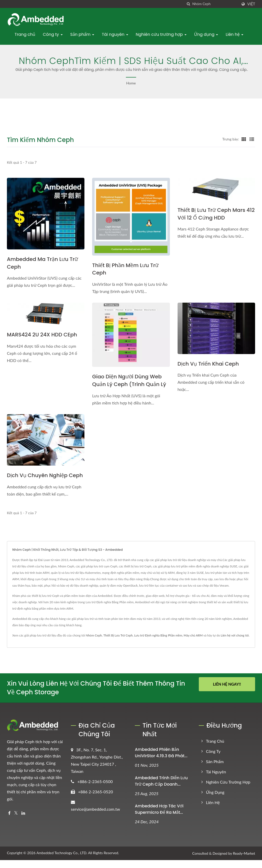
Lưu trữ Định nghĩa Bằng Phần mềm (158, 643)
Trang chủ (25, 34)
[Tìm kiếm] (188, 4)
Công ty (53, 34)
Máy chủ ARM (193, 643)
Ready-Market (244, 861)
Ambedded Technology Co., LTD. (62, 861)
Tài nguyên (115, 34)
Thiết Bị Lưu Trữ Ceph (118, 643)
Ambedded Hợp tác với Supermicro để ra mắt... (159, 817)
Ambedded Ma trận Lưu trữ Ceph (44, 263)
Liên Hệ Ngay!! (227, 692)
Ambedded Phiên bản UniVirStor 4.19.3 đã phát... (161, 761)
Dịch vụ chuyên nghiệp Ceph (39, 480)
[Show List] (252, 139)
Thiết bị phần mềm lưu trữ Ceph (127, 269)
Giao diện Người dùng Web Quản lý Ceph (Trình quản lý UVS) (131, 385)
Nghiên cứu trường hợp (161, 34)
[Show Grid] (244, 139)
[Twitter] (16, 821)
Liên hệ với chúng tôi (235, 643)
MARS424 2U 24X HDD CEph (43, 335)
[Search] (215, 4)
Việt (251, 4)
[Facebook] (9, 821)
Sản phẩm (82, 34)
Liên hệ (234, 34)
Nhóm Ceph (94, 643)
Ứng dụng (206, 34)
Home (131, 83)
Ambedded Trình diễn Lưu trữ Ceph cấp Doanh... (161, 789)
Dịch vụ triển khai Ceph (210, 364)
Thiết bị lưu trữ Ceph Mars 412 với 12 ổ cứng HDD (213, 214)
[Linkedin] (23, 821)
